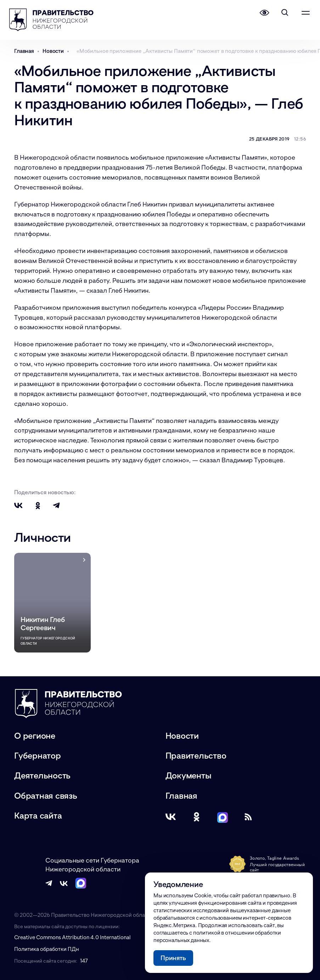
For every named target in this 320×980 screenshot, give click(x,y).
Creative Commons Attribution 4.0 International (72, 937)
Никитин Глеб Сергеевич (43, 623)
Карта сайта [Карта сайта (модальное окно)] (38, 815)
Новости (182, 735)
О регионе (35, 735)
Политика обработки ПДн (47, 949)
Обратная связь (46, 795)
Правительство (196, 755)
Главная (181, 795)
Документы (189, 775)
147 (84, 960)
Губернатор (38, 755)
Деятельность (42, 775)
